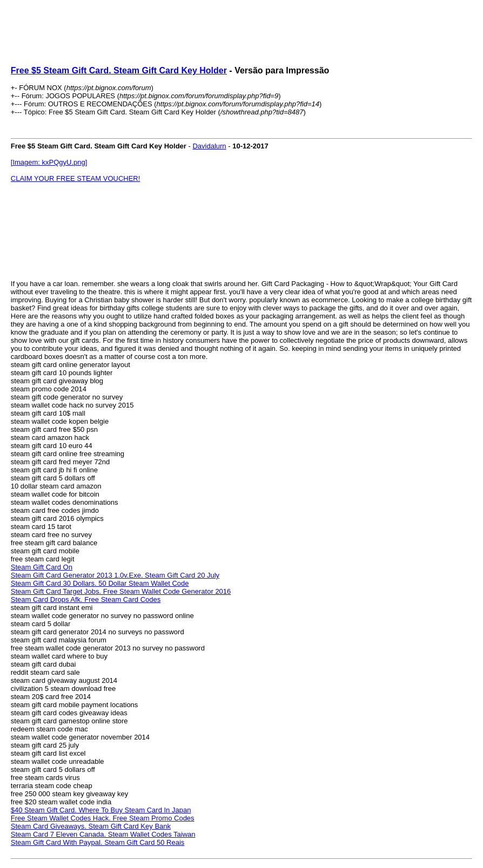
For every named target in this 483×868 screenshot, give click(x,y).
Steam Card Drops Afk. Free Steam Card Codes (86, 599)
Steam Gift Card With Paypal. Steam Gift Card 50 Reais (98, 842)
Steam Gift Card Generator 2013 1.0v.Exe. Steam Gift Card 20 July (115, 575)
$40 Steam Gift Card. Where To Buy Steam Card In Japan (101, 810)
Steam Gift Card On (42, 567)
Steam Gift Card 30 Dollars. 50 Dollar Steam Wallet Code (100, 583)
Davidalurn (209, 146)
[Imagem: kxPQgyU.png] (49, 162)
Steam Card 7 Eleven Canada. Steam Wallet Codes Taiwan (103, 834)
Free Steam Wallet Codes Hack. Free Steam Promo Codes (103, 818)
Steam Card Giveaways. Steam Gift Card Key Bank (91, 826)
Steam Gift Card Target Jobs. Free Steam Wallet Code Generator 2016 (121, 591)
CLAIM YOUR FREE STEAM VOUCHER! (76, 178)
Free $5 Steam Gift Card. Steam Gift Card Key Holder (119, 70)
